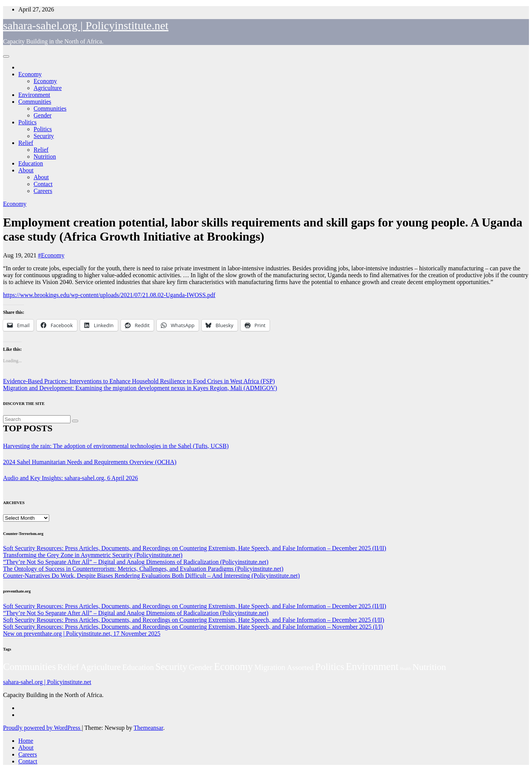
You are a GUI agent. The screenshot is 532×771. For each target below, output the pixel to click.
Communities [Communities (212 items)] (30, 667)
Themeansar (148, 728)
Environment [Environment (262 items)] (372, 667)
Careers (43, 191)
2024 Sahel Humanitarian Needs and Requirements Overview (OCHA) (90, 462)
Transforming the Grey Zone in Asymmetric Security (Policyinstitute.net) (93, 555)
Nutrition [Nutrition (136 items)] (429, 667)
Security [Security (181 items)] (171, 667)
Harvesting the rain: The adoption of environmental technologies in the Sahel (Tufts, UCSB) (116, 446)
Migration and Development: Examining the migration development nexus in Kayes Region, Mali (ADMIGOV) (140, 388)
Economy (30, 74)
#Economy (51, 255)
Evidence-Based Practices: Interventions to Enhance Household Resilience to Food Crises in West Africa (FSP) (139, 381)
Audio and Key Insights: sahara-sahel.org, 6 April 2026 (71, 478)
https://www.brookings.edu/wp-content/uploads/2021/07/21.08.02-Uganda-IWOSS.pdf (109, 295)
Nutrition (45, 157)
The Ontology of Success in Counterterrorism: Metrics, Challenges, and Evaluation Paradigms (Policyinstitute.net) (143, 569)
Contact (43, 184)
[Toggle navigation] (6, 56)
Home (26, 741)
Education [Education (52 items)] (138, 667)
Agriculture (48, 88)
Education (31, 163)
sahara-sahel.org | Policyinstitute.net (86, 25)
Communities (35, 102)
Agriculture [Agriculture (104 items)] (101, 667)
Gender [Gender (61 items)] (201, 667)
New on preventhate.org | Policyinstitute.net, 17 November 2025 (82, 634)
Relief (26, 143)
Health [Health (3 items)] (405, 669)
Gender (43, 115)
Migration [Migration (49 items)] (270, 667)
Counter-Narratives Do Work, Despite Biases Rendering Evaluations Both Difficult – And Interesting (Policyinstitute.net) (151, 576)
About (26, 170)
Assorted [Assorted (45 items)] (300, 667)
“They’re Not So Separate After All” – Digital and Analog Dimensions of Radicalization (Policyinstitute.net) (136, 562)
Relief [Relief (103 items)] (68, 667)
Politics (27, 122)
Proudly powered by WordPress (42, 728)
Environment (34, 95)
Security (44, 136)
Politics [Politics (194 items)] (330, 667)
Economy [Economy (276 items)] (233, 667)
